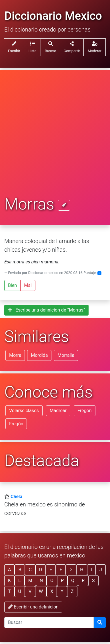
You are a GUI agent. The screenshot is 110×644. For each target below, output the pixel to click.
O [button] (52, 581)
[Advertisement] (55, 137)
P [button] (62, 581)
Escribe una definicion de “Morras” (46, 310)
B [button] (20, 570)
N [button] (41, 581)
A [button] (9, 570)
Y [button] (62, 591)
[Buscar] (100, 623)
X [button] (52, 591)
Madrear (58, 411)
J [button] (101, 570)
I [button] (91, 570)
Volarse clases (24, 411)
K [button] (9, 581)
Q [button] (73, 581)
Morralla (66, 355)
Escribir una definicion (33, 607)
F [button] (61, 570)
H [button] (82, 570)
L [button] (20, 581)
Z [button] (72, 591)
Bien (12, 285)
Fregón (84, 411)
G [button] (71, 570)
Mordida (39, 355)
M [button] (30, 581)
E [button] (51, 570)
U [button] (20, 591)
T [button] (9, 591)
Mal (28, 285)
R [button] (83, 581)
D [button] (41, 570)
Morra (15, 355)
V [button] (30, 591)
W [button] (41, 591)
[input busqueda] (49, 623)
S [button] (93, 581)
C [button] (30, 570)
